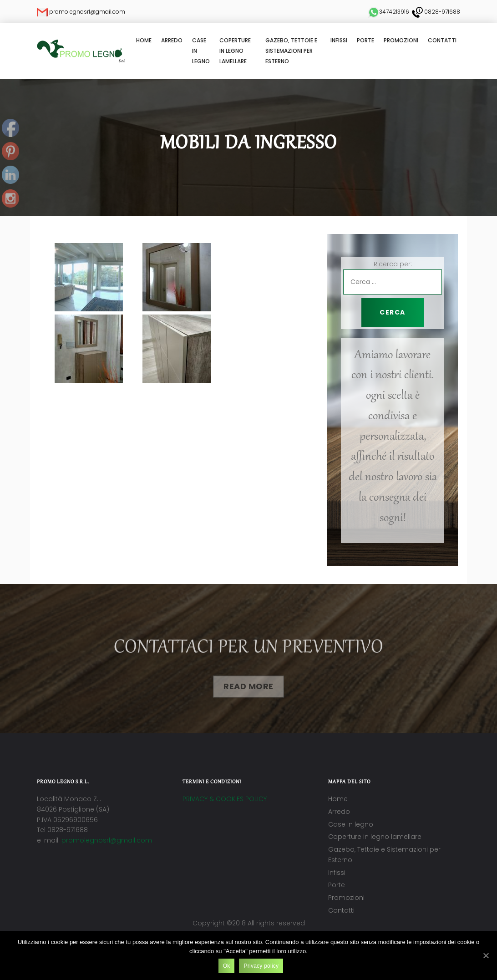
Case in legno (201, 51)
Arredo (172, 40)
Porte (365, 40)
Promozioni (401, 40)
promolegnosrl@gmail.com (107, 840)
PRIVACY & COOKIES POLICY (225, 799)
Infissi (339, 40)
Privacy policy (261, 966)
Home (144, 40)
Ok (227, 966)
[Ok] (486, 955)
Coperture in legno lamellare (235, 51)
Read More (248, 692)
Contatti (442, 40)
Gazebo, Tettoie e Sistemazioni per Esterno (291, 51)
